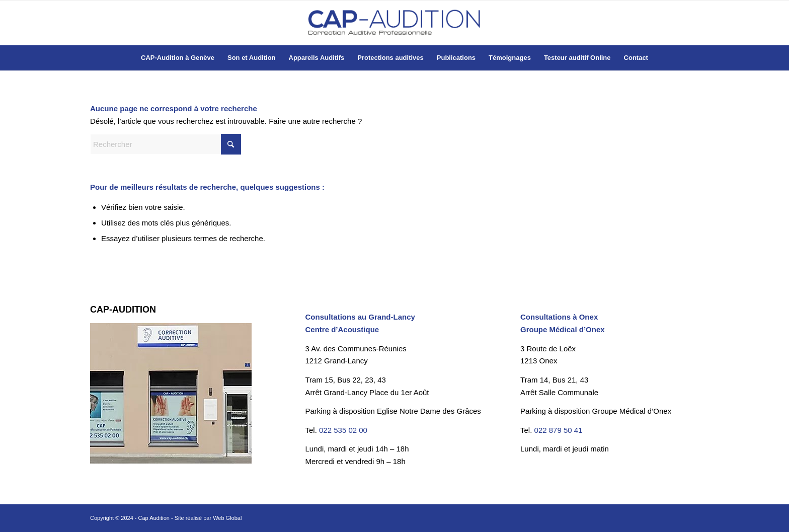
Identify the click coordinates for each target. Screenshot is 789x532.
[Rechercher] (166, 144)
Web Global (227, 518)
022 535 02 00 (343, 430)
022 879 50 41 (559, 430)
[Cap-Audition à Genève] (395, 23)
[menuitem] (178, 58)
